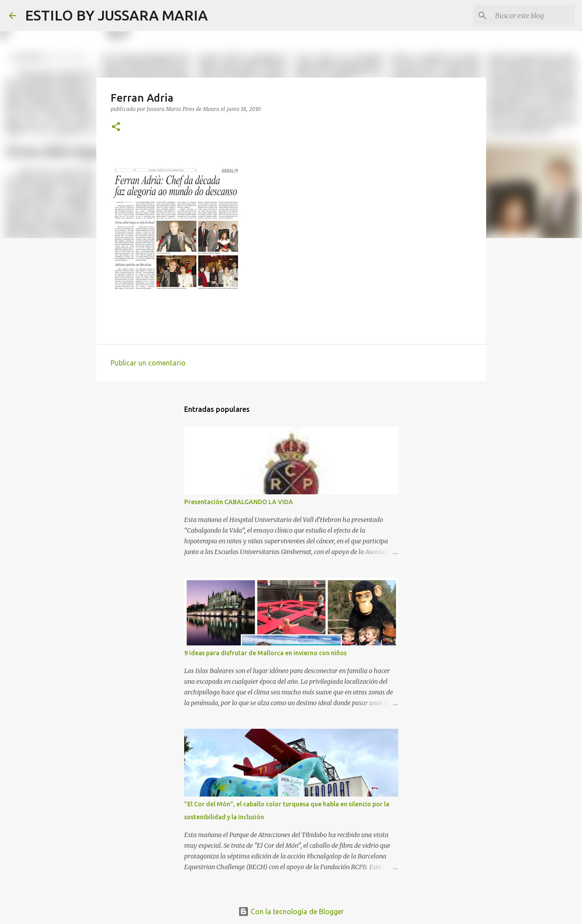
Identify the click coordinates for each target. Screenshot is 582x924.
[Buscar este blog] (528, 16)
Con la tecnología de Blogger (291, 912)
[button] (116, 127)
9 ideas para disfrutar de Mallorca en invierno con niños (265, 653)
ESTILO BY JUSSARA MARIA (116, 15)
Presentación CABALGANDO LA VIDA (239, 502)
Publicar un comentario (148, 363)
